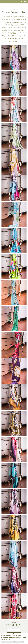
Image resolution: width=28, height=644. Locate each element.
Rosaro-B (14, 240)
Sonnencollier (14, 528)
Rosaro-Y (14, 293)
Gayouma (14, 423)
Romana (14, 623)
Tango (14, 449)
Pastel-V (14, 136)
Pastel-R (14, 110)
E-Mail (14, 628)
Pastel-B (14, 57)
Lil (14, 502)
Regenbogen (14, 188)
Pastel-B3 (14, 214)
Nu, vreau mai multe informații (15, 642)
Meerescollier (14, 554)
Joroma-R (14, 345)
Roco (14, 580)
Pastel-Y (14, 162)
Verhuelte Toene (14, 606)
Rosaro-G (14, 266)
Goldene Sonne (14, 397)
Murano (14, 475)
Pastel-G (14, 84)
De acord (4, 642)
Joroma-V (14, 371)
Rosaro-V (14, 319)
